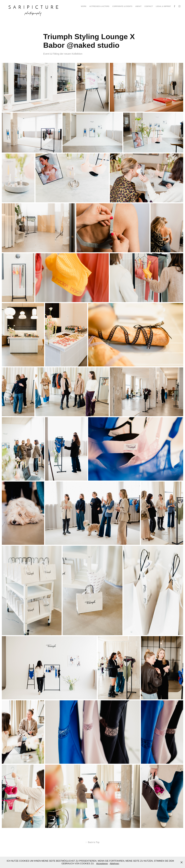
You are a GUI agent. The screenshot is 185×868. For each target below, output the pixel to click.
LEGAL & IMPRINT (163, 6)
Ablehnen (114, 864)
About (138, 6)
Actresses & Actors (99, 6)
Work (84, 6)
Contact (149, 6)
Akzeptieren (102, 864)
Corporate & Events (122, 6)
